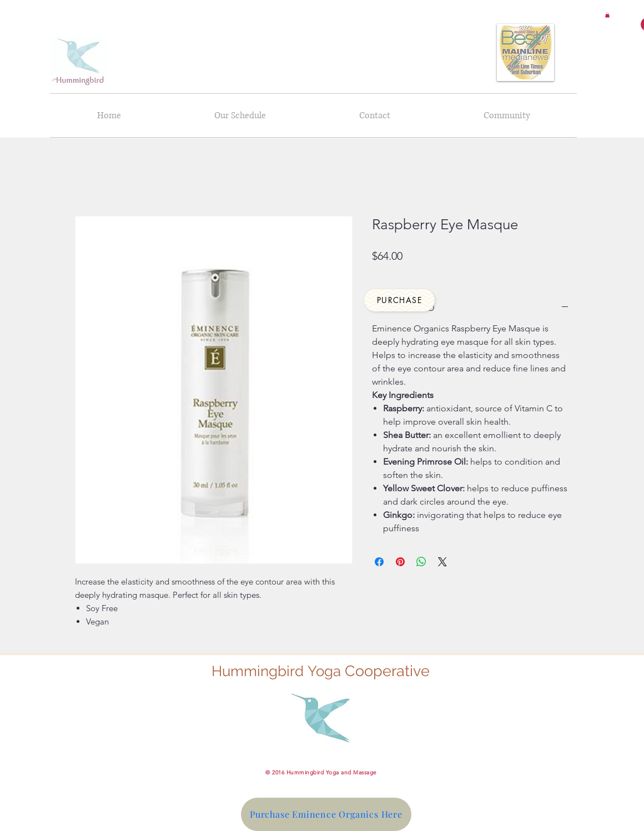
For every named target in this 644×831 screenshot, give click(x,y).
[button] (607, 15)
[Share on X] (442, 562)
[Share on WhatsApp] (421, 562)
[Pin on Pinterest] (400, 562)
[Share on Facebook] (379, 562)
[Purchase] (399, 300)
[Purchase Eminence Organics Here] (326, 814)
